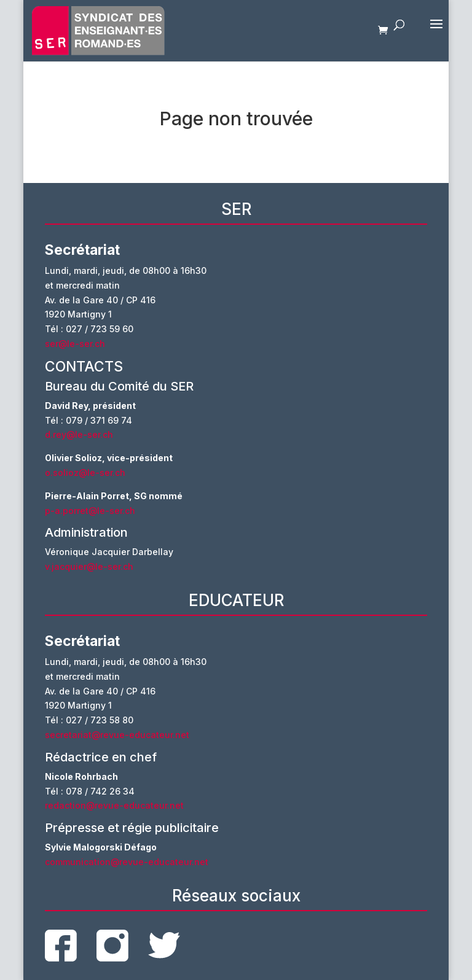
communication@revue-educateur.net (127, 862)
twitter (164, 945)
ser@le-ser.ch (75, 344)
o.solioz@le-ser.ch (85, 472)
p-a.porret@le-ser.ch (90, 511)
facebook (61, 946)
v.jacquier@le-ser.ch (89, 566)
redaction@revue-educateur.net (114, 805)
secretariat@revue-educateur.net (117, 735)
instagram (112, 946)
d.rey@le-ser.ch (79, 434)
